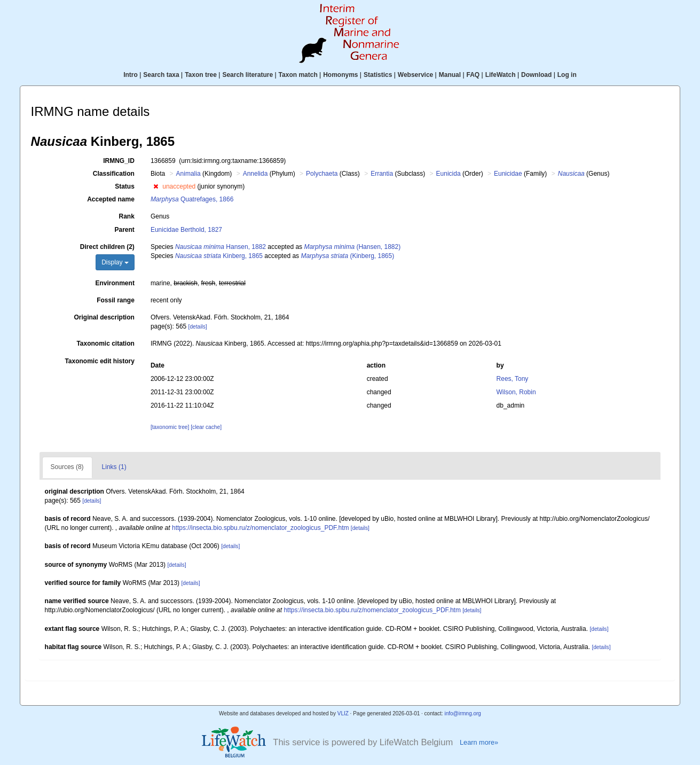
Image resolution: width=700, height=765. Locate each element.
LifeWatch (501, 75)
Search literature (247, 75)
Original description (104, 317)
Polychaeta (322, 174)
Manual (450, 75)
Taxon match (298, 75)
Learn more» (479, 742)
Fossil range (116, 300)
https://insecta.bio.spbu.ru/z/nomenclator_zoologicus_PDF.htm (261, 528)
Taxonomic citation (105, 344)
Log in (567, 75)
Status (125, 186)
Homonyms (340, 75)
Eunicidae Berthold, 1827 (186, 230)
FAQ (473, 75)
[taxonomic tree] (170, 427)
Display (115, 262)
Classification (114, 174)
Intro (131, 75)
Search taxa (161, 75)
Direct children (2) (107, 247)
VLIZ (343, 713)
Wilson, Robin (516, 392)
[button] (156, 186)
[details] (198, 327)
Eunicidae (508, 174)
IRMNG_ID (119, 161)
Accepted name (111, 199)
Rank (127, 216)
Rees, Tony (513, 379)
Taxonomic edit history (99, 361)
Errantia (382, 174)
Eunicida (449, 174)
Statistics (378, 75)
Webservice (416, 75)
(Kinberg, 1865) (347, 256)
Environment (115, 283)
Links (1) (114, 467)
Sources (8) (67, 467)
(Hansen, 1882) (352, 247)
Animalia (188, 174)
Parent (125, 230)
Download (536, 75)
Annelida (255, 174)
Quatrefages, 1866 (192, 199)
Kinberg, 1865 (219, 256)
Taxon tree (201, 75)
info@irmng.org (463, 713)
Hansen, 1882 (221, 247)
